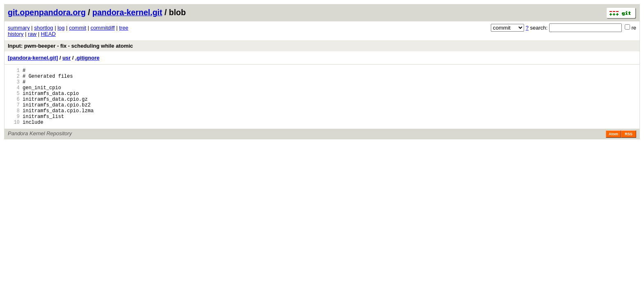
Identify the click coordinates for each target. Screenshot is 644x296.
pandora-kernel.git (127, 12)
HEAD (48, 34)
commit (78, 28)
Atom (613, 146)
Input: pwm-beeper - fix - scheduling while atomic (70, 46)
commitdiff (102, 28)
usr (67, 58)
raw (32, 34)
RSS (629, 146)
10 (14, 134)
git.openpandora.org (47, 12)
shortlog (44, 28)
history (16, 34)
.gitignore (87, 58)
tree (124, 28)
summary (19, 28)
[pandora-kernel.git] (33, 58)
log (61, 28)
